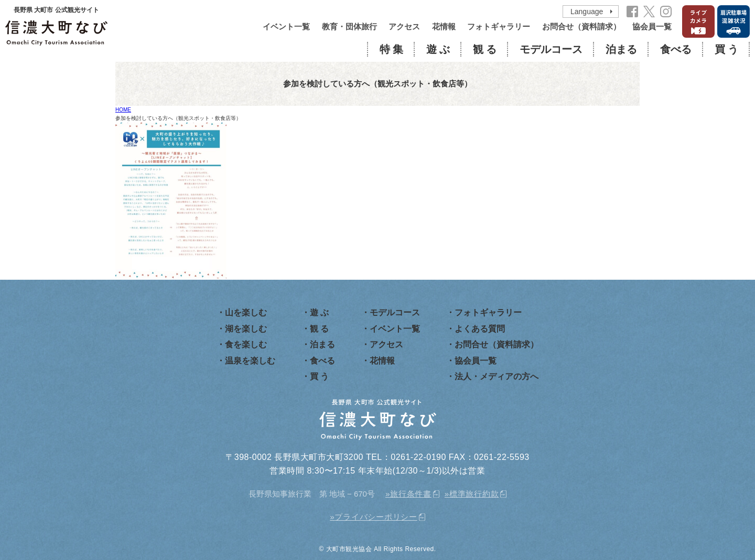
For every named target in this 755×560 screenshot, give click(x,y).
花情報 (444, 26)
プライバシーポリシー (376, 517)
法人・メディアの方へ (497, 376)
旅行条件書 (411, 494)
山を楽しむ (246, 312)
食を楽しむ (246, 344)
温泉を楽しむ (250, 361)
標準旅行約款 (474, 494)
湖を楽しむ (246, 329)
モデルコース (551, 49)
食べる (676, 49)
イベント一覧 (286, 26)
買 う (726, 49)
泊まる (621, 49)
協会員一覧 (652, 26)
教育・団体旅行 (349, 26)
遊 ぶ (438, 49)
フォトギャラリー (499, 26)
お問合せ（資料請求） (581, 26)
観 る (485, 49)
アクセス (404, 26)
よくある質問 (480, 329)
